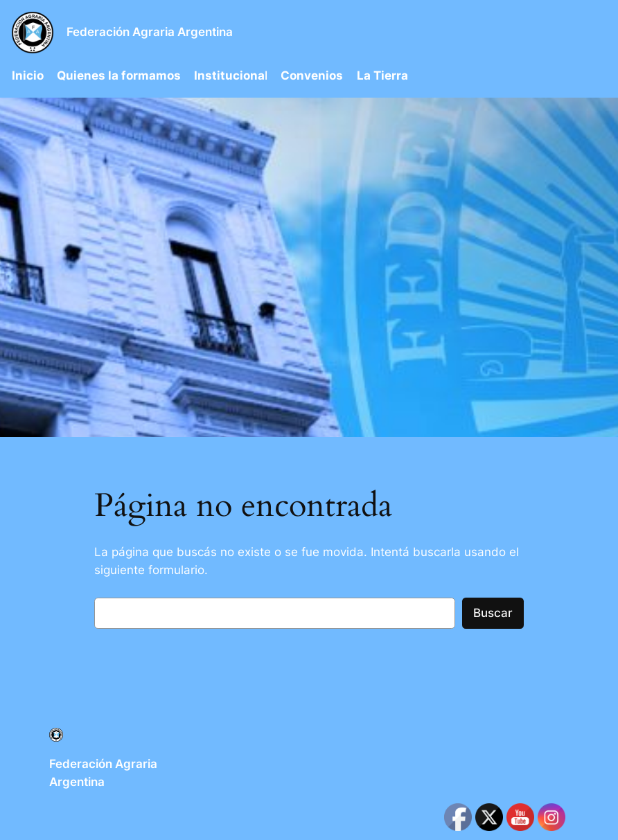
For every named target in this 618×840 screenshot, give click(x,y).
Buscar (493, 613)
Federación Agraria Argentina (150, 32)
